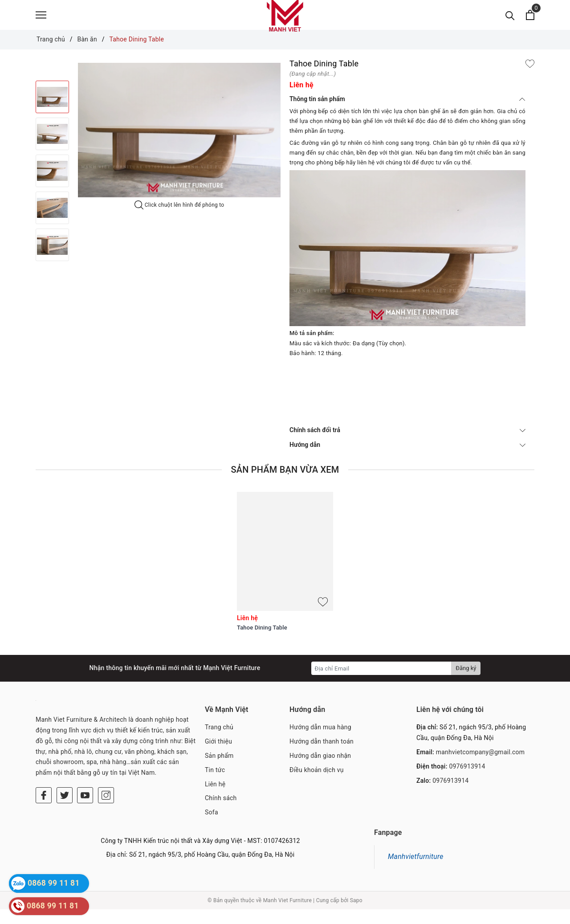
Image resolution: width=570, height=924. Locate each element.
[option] (179, 145)
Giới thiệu (218, 756)
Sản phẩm (219, 770)
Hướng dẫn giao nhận (320, 770)
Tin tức (215, 784)
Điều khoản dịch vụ (317, 784)
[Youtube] (85, 810)
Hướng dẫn (407, 459)
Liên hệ (215, 798)
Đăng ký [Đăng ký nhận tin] (466, 683)
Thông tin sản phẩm (407, 114)
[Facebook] (44, 810)
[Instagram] (106, 810)
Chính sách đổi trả (407, 445)
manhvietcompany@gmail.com (480, 767)
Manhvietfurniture (416, 871)
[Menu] (41, 22)
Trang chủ (219, 742)
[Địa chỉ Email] (381, 683)
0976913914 (467, 781)
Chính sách (221, 813)
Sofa (212, 827)
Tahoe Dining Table (262, 642)
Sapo (356, 915)
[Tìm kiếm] (510, 22)
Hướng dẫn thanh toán (322, 756)
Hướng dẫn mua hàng (320, 742)
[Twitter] (65, 810)
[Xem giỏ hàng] (530, 22)
